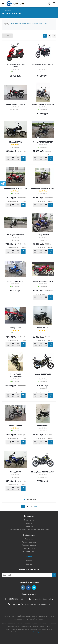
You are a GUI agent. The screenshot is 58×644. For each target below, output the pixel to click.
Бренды (29, 564)
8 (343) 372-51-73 (16, 599)
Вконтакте (23, 588)
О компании (29, 520)
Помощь (29, 557)
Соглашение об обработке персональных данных (29, 529)
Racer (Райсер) (33, 23)
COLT (45, 23)
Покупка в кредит (29, 548)
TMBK (24, 23)
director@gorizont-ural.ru (43, 599)
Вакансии (29, 526)
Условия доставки (29, 542)
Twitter (34, 588)
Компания (29, 516)
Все (36, 507)
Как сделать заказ (29, 551)
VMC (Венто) (16, 23)
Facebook (28, 588)
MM (41, 23)
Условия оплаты (29, 545)
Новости (29, 523)
